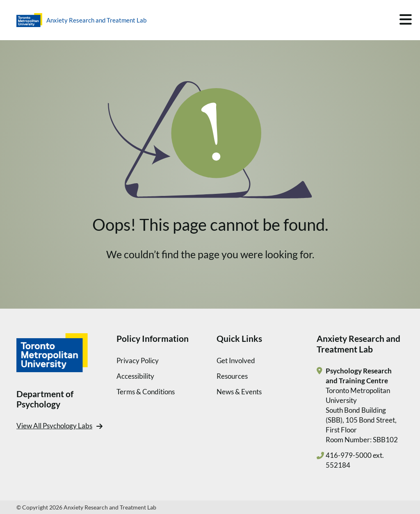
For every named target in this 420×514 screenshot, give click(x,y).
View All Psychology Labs (54, 426)
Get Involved (236, 360)
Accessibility (135, 376)
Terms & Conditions (146, 392)
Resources (232, 376)
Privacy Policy (138, 360)
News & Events (239, 392)
